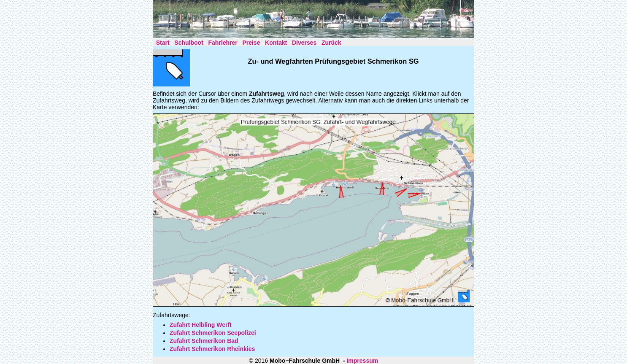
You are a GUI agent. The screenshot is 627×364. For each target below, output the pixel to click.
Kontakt (276, 43)
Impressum (362, 361)
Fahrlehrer (223, 43)
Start (163, 43)
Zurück (331, 43)
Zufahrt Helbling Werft (201, 325)
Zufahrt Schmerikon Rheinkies (212, 349)
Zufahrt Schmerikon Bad (204, 341)
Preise (251, 43)
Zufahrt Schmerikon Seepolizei (213, 333)
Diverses (304, 43)
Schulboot (189, 43)
